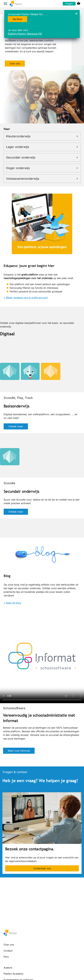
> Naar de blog (12, 603)
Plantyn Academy (14, 974)
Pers (6, 957)
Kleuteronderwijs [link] (42, 136)
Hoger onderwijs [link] (42, 168)
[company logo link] (16, 4)
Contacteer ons (42, 868)
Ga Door (18, 19)
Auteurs (8, 968)
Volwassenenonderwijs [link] (42, 179)
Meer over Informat (19, 751)
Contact (8, 951)
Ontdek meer (16, 426)
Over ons (15, 64)
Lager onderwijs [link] (42, 147)
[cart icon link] (79, 4)
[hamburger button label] (5, 4)
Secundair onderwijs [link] (42, 157)
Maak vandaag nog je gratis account (27, 298)
